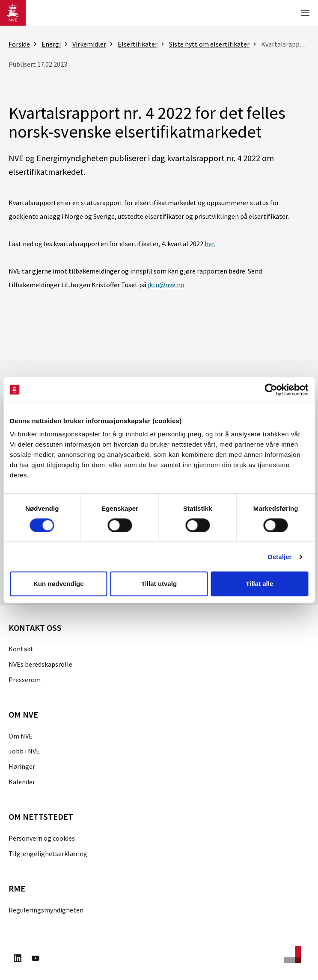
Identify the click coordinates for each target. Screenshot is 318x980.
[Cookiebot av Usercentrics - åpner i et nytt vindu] (271, 390)
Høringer (22, 766)
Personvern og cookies (42, 838)
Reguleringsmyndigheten (46, 910)
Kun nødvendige (59, 584)
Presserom (25, 680)
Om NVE (21, 736)
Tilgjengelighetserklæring (48, 853)
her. (210, 244)
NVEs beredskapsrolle (40, 664)
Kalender (22, 782)
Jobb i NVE (24, 751)
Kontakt (21, 649)
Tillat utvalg (159, 584)
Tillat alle (259, 584)
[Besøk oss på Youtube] (36, 959)
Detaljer (280, 557)
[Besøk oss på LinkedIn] (18, 959)
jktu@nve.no (166, 285)
